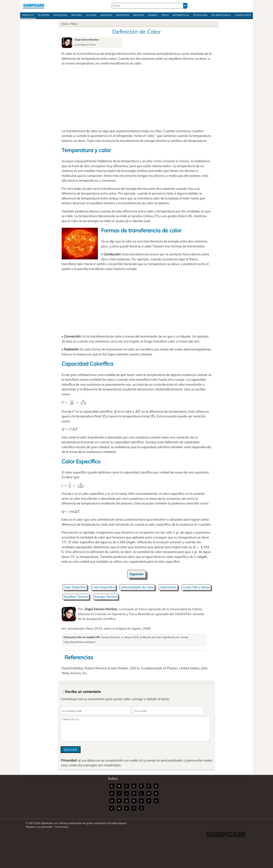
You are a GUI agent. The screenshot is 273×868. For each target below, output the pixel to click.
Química (153, 15)
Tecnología (200, 15)
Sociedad (106, 15)
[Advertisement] (137, 97)
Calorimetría (168, 587)
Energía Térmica (106, 597)
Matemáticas (181, 15)
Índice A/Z (28, 15)
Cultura (91, 15)
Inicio (65, 24)
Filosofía (44, 15)
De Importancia (221, 15)
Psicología (60, 15)
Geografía (123, 15)
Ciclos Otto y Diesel (196, 587)
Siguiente (136, 574)
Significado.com (34, 6)
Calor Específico (75, 587)
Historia (77, 15)
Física (165, 15)
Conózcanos (243, 15)
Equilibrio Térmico (76, 597)
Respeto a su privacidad (39, 827)
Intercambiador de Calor (137, 587)
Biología (139, 15)
